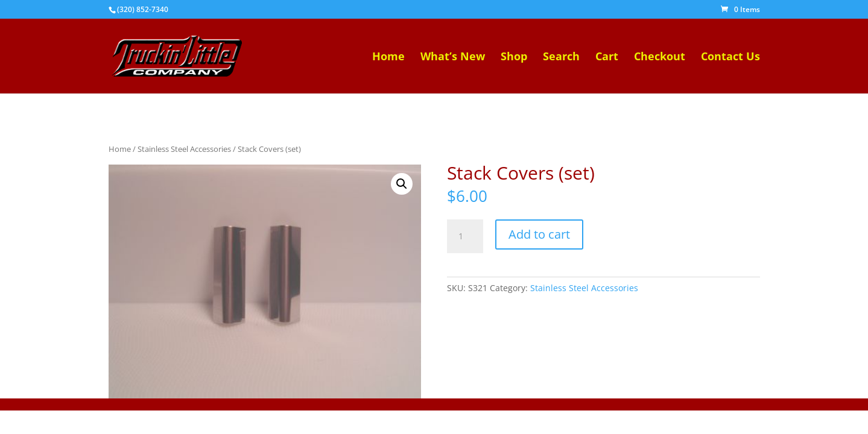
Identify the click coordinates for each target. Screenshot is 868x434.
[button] (402, 184)
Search (561, 58)
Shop (514, 58)
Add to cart (539, 234)
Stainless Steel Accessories (184, 149)
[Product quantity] (465, 236)
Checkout (660, 58)
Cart (607, 58)
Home (388, 58)
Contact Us (730, 58)
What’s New (453, 58)
